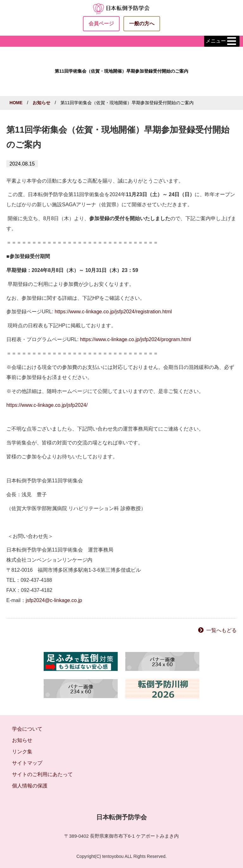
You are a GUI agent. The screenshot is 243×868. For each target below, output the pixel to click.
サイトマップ (27, 763)
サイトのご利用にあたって (42, 774)
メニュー (222, 41)
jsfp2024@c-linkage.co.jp (54, 600)
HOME (16, 103)
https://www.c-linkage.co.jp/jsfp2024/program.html (136, 339)
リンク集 (22, 752)
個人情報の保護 (30, 786)
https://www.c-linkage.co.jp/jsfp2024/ (47, 405)
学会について (27, 729)
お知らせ (41, 103)
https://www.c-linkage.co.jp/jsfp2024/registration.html (113, 312)
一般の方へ (142, 24)
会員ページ (101, 24)
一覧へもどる (221, 630)
